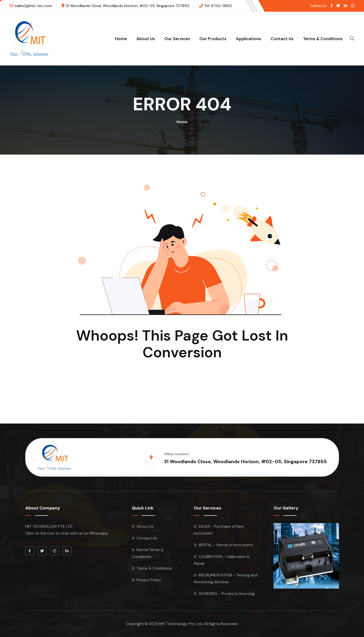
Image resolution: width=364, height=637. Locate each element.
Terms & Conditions (323, 39)
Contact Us (282, 39)
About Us (146, 39)
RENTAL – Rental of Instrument (226, 545)
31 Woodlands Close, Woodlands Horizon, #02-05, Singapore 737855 (128, 6)
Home (121, 39)
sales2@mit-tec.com (33, 6)
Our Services (177, 39)
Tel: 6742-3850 (218, 6)
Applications (249, 39)
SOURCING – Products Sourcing (227, 594)
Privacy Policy (149, 580)
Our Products (213, 39)
